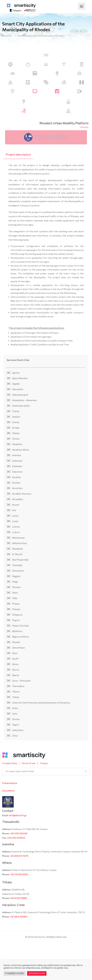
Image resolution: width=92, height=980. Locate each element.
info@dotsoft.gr (18, 815)
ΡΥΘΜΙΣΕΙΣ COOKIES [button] (15, 973)
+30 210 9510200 (19, 874)
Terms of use (28, 763)
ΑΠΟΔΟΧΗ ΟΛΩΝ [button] (37, 973)
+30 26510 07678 (19, 856)
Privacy (44, 763)
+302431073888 (18, 898)
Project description (18, 154)
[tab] (18, 155)
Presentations (10, 783)
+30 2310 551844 (16, 838)
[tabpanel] (46, 255)
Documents (8, 791)
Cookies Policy (10, 763)
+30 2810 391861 (19, 917)
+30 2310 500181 (19, 833)
